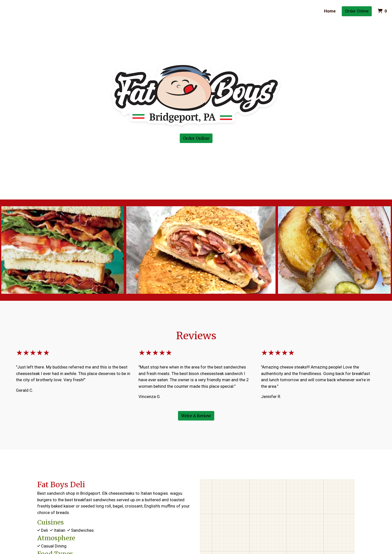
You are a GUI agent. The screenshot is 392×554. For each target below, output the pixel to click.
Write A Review (196, 416)
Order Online (357, 11)
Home (330, 11)
